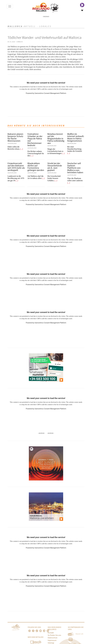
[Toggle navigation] (10, 6)
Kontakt (51, 633)
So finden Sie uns (54, 635)
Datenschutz (53, 638)
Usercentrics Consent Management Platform (50, 93)
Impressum (52, 640)
